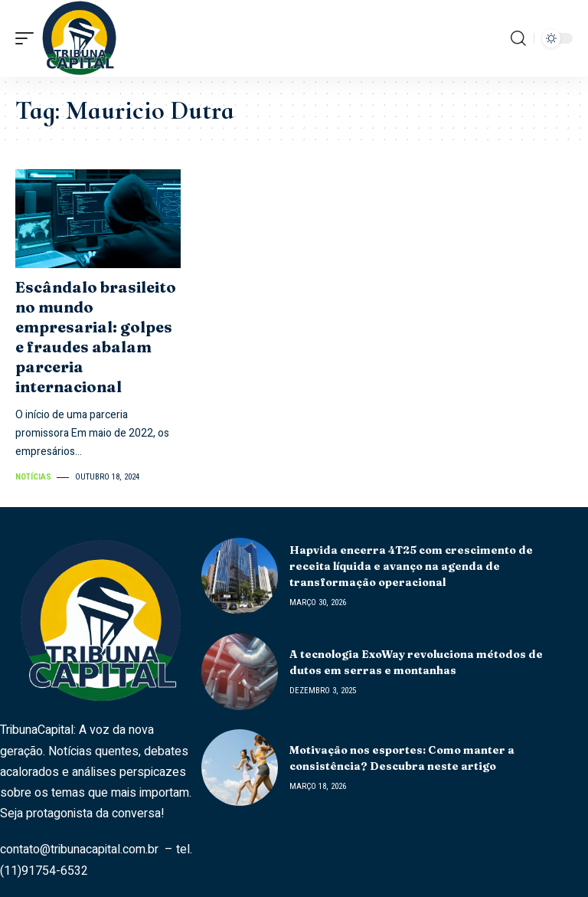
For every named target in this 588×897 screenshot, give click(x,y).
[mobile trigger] (28, 38)
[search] (518, 38)
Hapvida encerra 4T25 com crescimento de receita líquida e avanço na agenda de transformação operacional (411, 566)
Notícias (33, 477)
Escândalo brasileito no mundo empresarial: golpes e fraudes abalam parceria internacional (96, 337)
